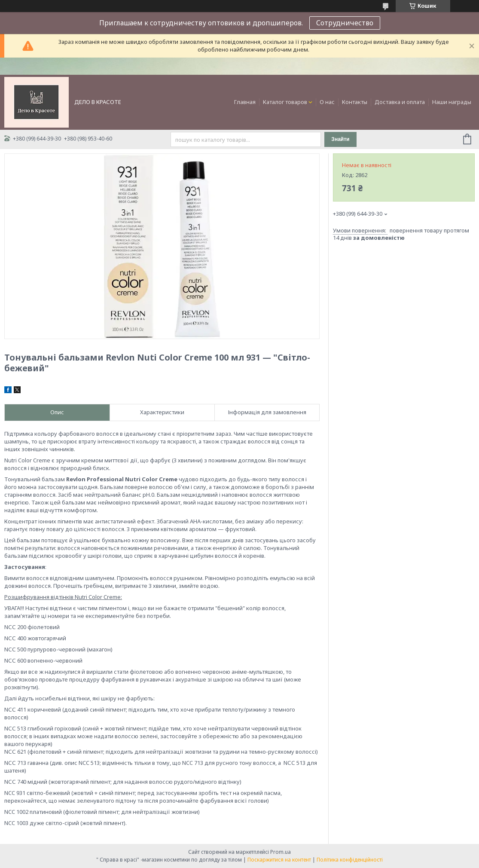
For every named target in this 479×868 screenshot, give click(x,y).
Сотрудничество (345, 23)
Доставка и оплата (400, 102)
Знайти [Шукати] (340, 139)
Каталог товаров (285, 102)
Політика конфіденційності (350, 860)
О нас (327, 102)
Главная (245, 102)
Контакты (355, 102)
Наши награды (452, 102)
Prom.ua (281, 852)
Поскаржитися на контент (279, 860)
